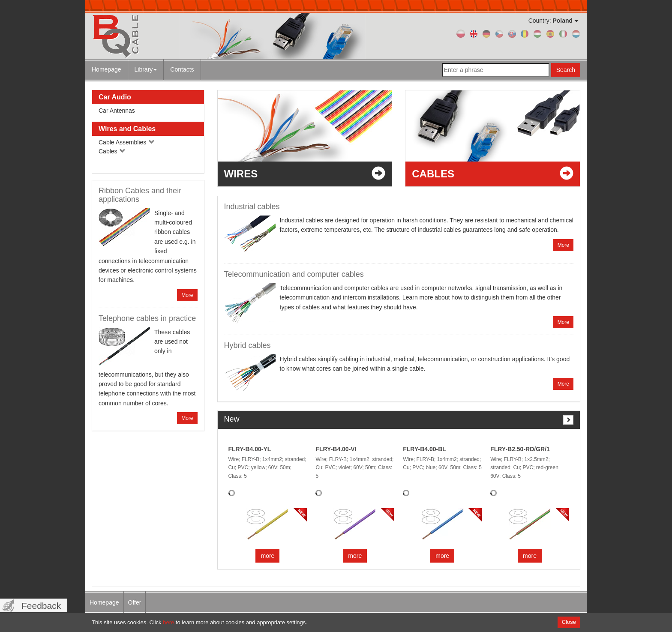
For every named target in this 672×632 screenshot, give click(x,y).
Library (146, 69)
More (187, 295)
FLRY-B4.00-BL (424, 449)
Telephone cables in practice (147, 318)
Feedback (41, 606)
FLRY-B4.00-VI (336, 449)
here (168, 622)
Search (566, 70)
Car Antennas (117, 111)
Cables (112, 151)
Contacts (182, 69)
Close (569, 622)
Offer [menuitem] (135, 602)
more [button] (267, 556)
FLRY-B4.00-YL (250, 449)
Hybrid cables (247, 345)
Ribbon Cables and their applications (140, 195)
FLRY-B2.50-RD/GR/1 (520, 449)
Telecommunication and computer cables (294, 274)
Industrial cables (252, 207)
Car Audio (115, 97)
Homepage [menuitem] (104, 602)
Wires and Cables (127, 129)
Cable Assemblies (127, 142)
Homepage (106, 69)
